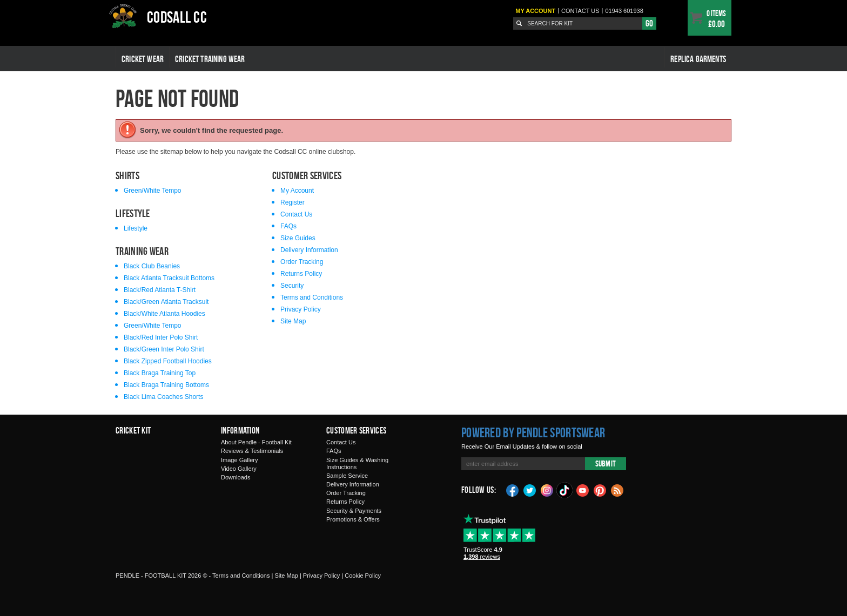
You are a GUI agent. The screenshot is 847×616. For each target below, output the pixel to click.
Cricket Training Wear (210, 59)
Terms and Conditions (312, 297)
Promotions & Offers (353, 519)
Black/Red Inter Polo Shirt (161, 337)
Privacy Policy (301, 309)
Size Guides (298, 238)
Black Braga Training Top (160, 373)
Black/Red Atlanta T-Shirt (160, 290)
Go (649, 23)
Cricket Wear (143, 59)
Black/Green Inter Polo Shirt (164, 349)
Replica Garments (698, 59)
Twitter (530, 490)
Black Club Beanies (152, 266)
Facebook (513, 490)
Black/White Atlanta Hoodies (164, 314)
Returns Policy (301, 274)
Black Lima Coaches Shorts (163, 397)
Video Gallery (239, 469)
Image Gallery (239, 460)
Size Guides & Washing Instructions (357, 463)
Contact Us (296, 214)
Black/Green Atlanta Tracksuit (166, 302)
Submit (606, 463)
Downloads (236, 477)
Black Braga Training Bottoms (166, 385)
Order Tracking (302, 262)
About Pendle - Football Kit (256, 442)
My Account (535, 11)
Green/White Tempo (153, 191)
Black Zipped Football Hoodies (168, 361)
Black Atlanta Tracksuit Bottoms (169, 278)
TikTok (565, 490)
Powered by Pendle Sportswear (533, 432)
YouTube (583, 490)
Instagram (547, 490)
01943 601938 (624, 11)
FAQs (288, 226)
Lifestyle (136, 228)
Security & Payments (354, 511)
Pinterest (600, 490)
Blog (617, 490)
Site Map (293, 321)
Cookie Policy (363, 576)
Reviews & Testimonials (252, 451)
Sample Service (347, 476)
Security (292, 286)
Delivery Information (309, 250)
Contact (580, 11)
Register (293, 202)
